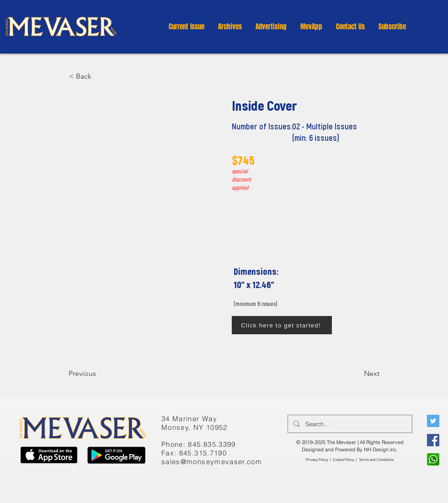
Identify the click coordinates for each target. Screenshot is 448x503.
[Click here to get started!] (282, 325)
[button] (230, 27)
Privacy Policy (317, 460)
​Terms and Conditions (376, 460)
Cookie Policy (344, 460)
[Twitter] (433, 421)
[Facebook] (433, 440)
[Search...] (349, 424)
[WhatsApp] (433, 459)
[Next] (357, 374)
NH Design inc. (381, 449)
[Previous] (99, 374)
